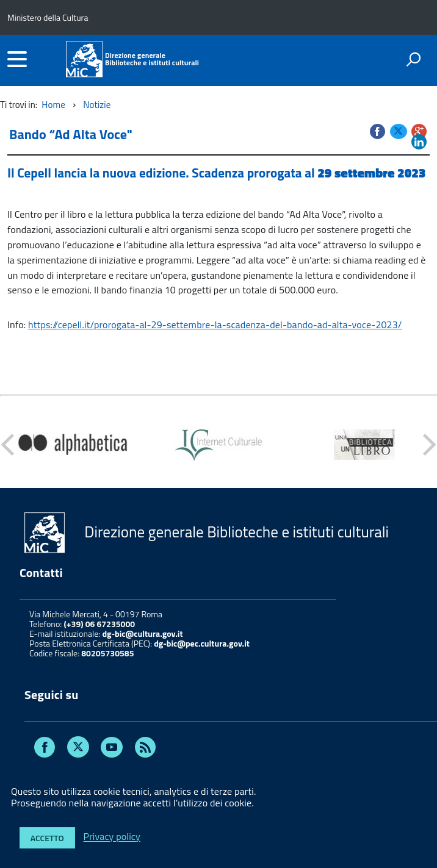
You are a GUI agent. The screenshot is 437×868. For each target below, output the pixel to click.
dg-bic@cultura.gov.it (142, 633)
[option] (73, 445)
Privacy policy (112, 837)
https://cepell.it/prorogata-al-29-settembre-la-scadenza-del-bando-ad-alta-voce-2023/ (215, 325)
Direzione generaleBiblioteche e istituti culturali (152, 59)
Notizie (97, 105)
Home (53, 105)
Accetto (47, 838)
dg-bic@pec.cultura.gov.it (202, 643)
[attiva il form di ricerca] (413, 59)
